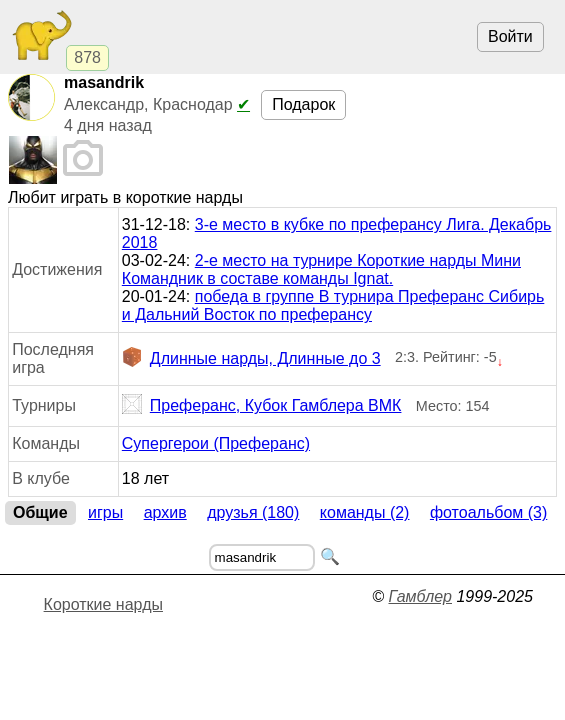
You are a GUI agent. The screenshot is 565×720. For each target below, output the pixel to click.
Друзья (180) (253, 512)
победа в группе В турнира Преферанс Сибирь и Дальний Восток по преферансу (333, 305)
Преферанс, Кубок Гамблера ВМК (262, 406)
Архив (165, 512)
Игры (105, 512)
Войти (510, 36)
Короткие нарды (103, 604)
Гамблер (420, 596)
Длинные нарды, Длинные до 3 (251, 359)
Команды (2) (365, 512)
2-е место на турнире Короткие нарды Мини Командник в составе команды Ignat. (321, 269)
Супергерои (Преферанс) (216, 443)
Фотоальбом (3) (488, 512)
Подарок (303, 104)
